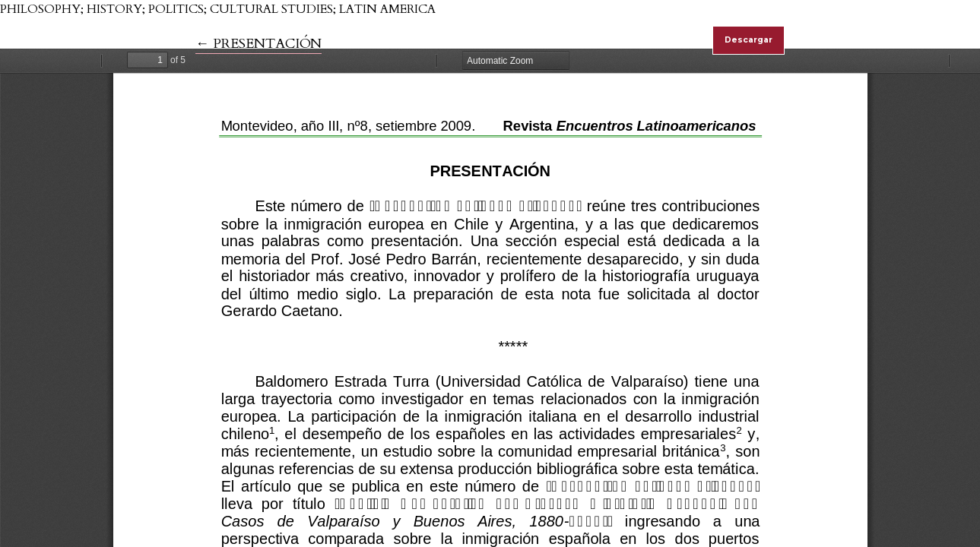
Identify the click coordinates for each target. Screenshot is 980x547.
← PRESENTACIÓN (258, 44)
